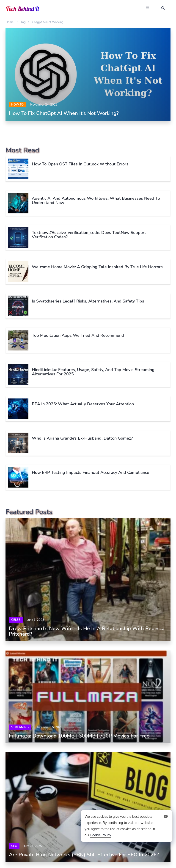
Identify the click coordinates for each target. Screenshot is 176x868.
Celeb (16, 620)
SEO (14, 846)
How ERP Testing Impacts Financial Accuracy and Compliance (91, 472)
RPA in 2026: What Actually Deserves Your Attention (83, 404)
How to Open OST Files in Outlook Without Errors (80, 164)
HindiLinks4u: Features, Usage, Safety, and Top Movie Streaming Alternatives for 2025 (93, 372)
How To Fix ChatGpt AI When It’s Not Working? (64, 113)
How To (17, 105)
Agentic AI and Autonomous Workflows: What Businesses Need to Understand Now (96, 201)
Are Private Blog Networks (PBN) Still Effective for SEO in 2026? (84, 855)
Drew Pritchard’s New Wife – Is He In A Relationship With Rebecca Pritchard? (87, 631)
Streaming (20, 727)
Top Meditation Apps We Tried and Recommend (78, 335)
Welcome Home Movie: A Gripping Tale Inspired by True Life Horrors (97, 267)
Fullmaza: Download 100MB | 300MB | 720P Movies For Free (79, 736)
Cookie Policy (101, 835)
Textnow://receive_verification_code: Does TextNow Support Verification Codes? (89, 235)
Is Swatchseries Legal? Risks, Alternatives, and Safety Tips (88, 301)
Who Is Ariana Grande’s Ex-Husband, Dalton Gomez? (82, 438)
